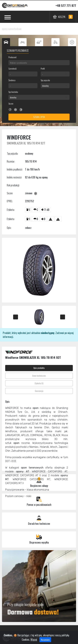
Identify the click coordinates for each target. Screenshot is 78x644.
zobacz (28, 228)
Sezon (11, 103)
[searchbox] (39, 63)
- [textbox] (10, 74)
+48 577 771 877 (66, 5)
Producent (12, 57)
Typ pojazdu (45, 80)
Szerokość (12, 68)
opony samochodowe (12, 29)
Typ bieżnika (13, 92)
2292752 (29, 201)
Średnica (12, 80)
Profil (43, 68)
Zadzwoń (60, 333)
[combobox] (39, 63)
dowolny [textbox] (45, 86)
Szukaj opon (39, 117)
